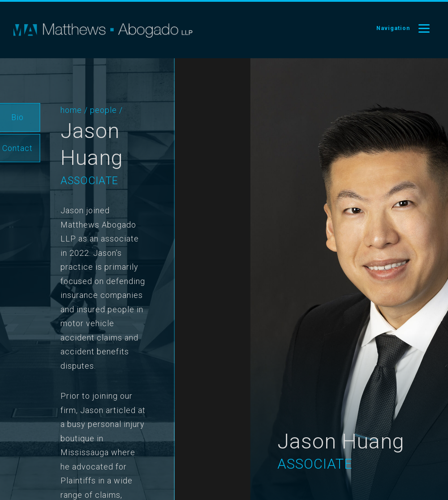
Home (63, 110)
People (95, 110)
